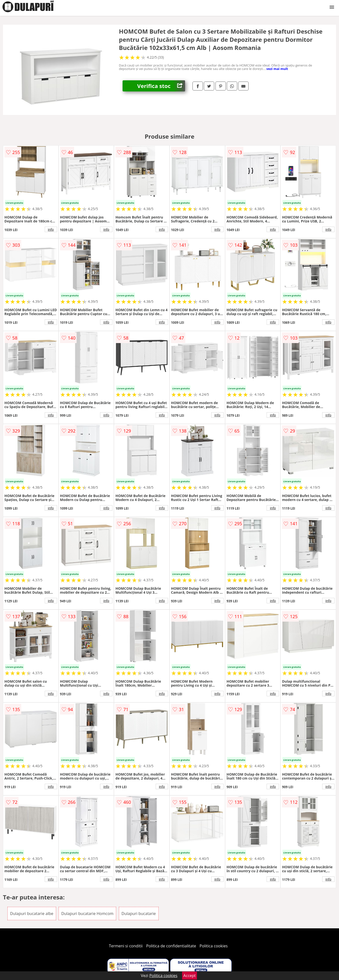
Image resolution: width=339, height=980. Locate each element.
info (51, 229)
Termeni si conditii (126, 946)
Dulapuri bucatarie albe (32, 914)
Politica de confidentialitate (171, 946)
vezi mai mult (277, 69)
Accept (190, 976)
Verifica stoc (161, 86)
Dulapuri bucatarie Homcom (87, 914)
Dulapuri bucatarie (139, 914)
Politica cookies (214, 946)
